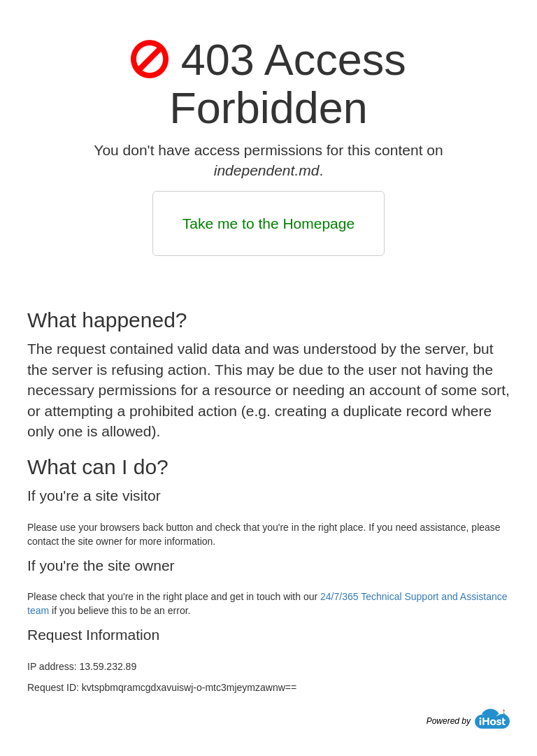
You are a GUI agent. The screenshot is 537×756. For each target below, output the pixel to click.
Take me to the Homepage (268, 223)
